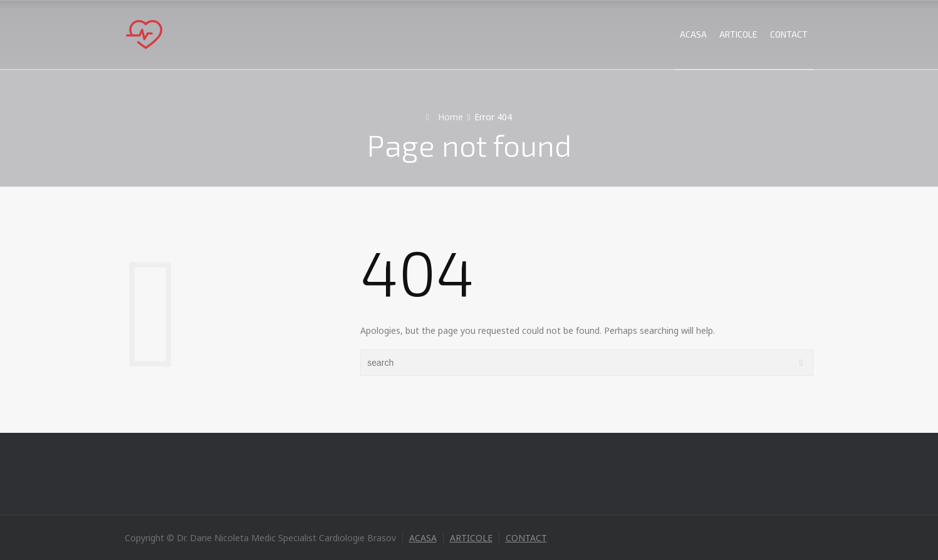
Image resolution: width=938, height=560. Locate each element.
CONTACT (789, 34)
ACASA (693, 34)
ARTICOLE (738, 34)
